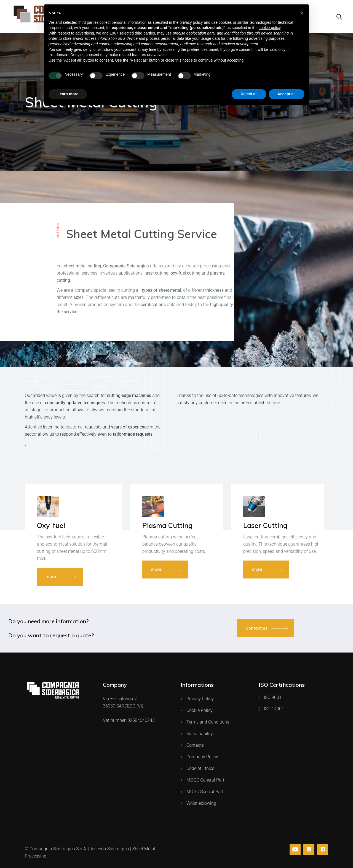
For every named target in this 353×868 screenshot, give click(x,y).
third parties (145, 33)
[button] (302, 13)
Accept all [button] (287, 94)
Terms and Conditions (208, 722)
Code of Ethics (200, 768)
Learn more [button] (68, 94)
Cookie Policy (200, 710)
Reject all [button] (249, 94)
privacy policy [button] (191, 22)
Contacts (195, 745)
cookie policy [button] (270, 28)
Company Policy (202, 757)
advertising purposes (267, 38)
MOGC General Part (205, 780)
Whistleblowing (201, 803)
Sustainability (200, 734)
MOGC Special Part (205, 792)
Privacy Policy (200, 699)
